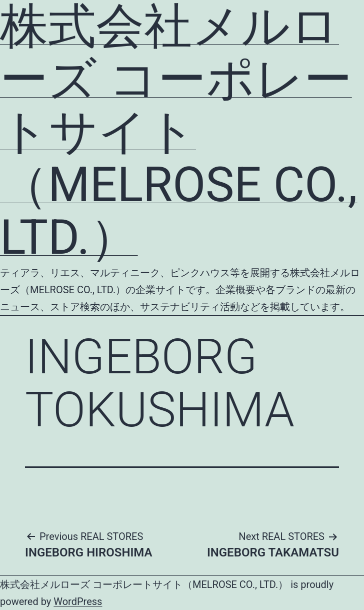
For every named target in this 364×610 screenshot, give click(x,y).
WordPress (78, 601)
